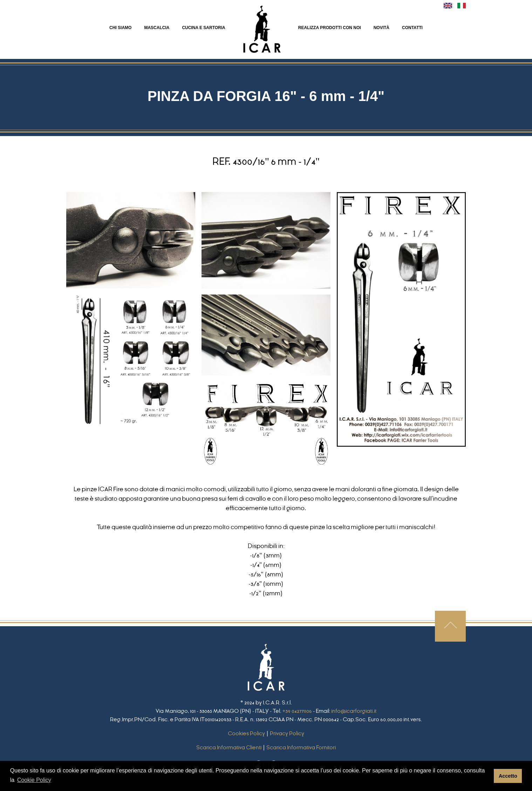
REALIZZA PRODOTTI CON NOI (330, 28)
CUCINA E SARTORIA (203, 28)
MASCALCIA (157, 28)
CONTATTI (412, 28)
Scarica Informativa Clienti (229, 748)
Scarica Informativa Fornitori (301, 748)
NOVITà (381, 28)
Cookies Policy (246, 733)
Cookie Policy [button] (34, 780)
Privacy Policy (287, 733)
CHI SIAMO (120, 28)
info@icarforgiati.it (354, 711)
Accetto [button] (508, 776)
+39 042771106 (297, 711)
